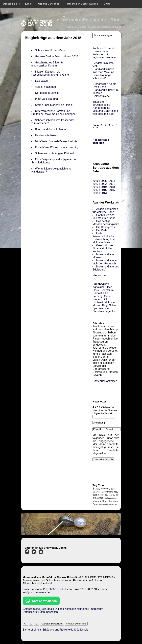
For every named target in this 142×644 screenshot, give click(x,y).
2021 (112, 184)
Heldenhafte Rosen (47, 135)
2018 (112, 187)
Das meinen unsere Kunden (83, 4)
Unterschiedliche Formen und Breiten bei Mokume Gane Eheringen (53, 113)
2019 (104, 187)
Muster (97, 305)
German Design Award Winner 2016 (57, 56)
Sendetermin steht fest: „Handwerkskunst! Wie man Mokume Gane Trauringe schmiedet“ (103, 71)
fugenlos (111, 311)
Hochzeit (98, 302)
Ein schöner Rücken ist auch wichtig (57, 147)
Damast (97, 293)
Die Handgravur (106, 227)
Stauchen (98, 311)
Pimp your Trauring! (47, 99)
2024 (112, 181)
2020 (96, 187)
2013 (104, 193)
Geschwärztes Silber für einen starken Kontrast (48, 64)
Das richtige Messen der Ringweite (106, 223)
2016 (104, 190)
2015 (112, 190)
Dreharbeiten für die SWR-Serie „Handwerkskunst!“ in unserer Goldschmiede (105, 90)
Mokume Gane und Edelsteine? (106, 268)
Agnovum (98, 287)
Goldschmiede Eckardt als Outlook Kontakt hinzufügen (55, 609)
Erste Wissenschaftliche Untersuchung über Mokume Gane (104, 238)
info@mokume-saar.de (36, 592)
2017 (96, 190)
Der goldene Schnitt (47, 93)
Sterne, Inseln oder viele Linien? (54, 105)
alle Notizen (100, 275)
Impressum (96, 609)
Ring (105, 305)
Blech (109, 287)
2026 (96, 181)
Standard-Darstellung (52, 624)
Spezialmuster (101, 308)
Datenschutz (30, 612)
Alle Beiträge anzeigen (101, 141)
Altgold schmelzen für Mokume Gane (105, 210)
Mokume (110, 302)
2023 (96, 184)
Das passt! (41, 81)
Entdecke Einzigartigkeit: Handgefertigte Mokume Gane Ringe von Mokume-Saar (105, 108)
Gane (107, 296)
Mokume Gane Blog (49, 4)
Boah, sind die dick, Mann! (51, 129)
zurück (28, 4)
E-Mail (107, 4)
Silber (112, 305)
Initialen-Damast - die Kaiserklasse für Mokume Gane (50, 73)
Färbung (98, 296)
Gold (106, 299)
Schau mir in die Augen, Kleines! (55, 153)
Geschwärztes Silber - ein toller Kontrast (103, 248)
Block (96, 290)
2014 (96, 193)
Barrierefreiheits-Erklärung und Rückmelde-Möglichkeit (55, 630)
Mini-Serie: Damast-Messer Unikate (56, 141)
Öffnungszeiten (49, 612)
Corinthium (107, 290)
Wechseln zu (10, 4)
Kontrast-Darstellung (76, 624)
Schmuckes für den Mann (50, 50)
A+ (37, 624)
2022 (104, 184)
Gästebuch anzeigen (105, 381)
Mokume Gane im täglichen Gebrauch (105, 262)
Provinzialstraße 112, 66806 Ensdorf (44, 589)
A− (25, 624)
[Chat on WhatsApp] (41, 604)
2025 (104, 181)
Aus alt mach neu (45, 87)
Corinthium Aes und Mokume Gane (104, 217)
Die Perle (102, 230)
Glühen (97, 299)
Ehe (106, 293)
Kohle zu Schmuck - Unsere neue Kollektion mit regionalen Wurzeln (104, 53)
